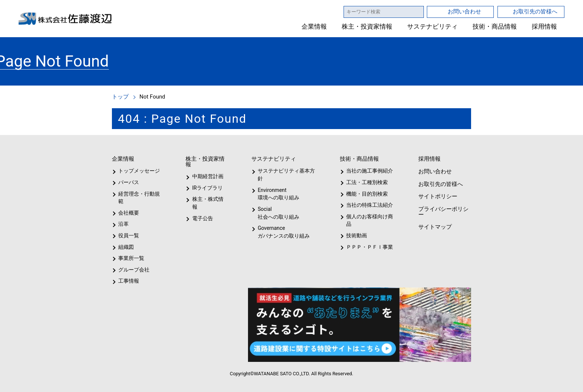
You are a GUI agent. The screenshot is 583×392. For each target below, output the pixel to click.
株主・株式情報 (209, 199)
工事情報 (129, 281)
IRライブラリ (206, 188)
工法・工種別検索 (365, 182)
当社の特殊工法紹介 (368, 205)
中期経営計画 (208, 176)
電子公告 (203, 211)
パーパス (128, 182)
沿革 (123, 224)
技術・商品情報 (495, 27)
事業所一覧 (131, 258)
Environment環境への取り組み (278, 194)
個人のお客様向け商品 (368, 220)
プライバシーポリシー (443, 212)
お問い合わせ (464, 11)
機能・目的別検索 (365, 194)
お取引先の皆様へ (535, 11)
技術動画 (355, 235)
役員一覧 (129, 235)
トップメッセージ (137, 171)
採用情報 (544, 27)
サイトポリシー (437, 196)
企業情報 (315, 27)
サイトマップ (434, 227)
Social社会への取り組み (278, 213)
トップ (120, 97)
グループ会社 (133, 270)
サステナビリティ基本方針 (284, 175)
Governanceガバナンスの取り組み (282, 232)
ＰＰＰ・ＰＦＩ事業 (364, 247)
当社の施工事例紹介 (368, 171)
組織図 (126, 247)
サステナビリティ (433, 27)
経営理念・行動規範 (138, 198)
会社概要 (129, 213)
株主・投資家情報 (367, 27)
